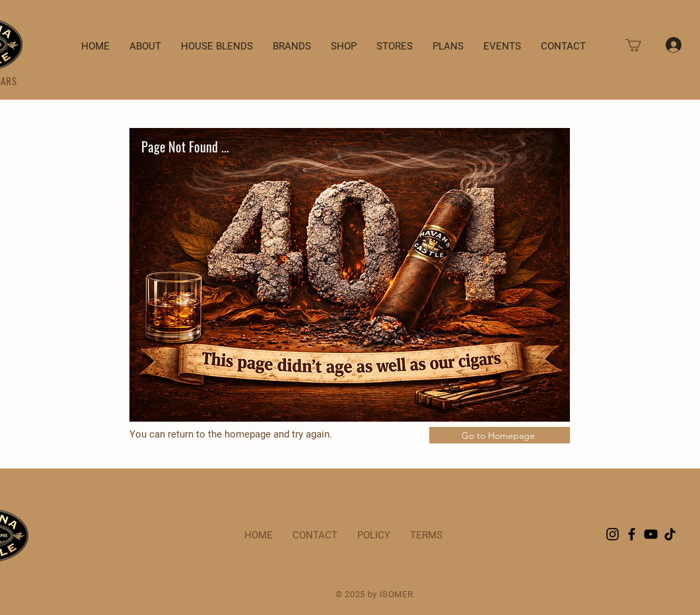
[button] (641, 45)
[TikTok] (670, 534)
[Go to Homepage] (500, 435)
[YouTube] (651, 534)
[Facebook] (632, 534)
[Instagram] (612, 534)
